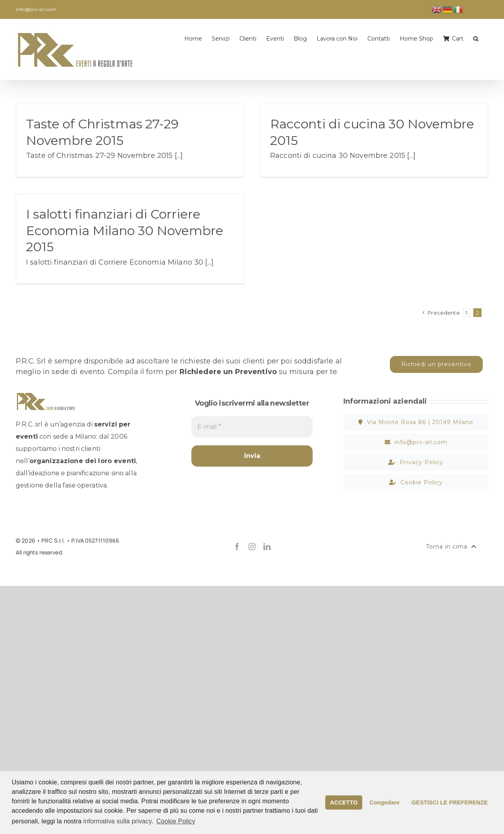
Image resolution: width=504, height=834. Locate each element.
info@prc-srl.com (36, 9)
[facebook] (237, 547)
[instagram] (252, 547)
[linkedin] (267, 547)
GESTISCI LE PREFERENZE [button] (449, 802)
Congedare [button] (385, 802)
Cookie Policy (176, 821)
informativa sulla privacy (118, 821)
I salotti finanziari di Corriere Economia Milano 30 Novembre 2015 (125, 230)
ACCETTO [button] (344, 802)
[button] (476, 38)
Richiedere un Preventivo (228, 372)
